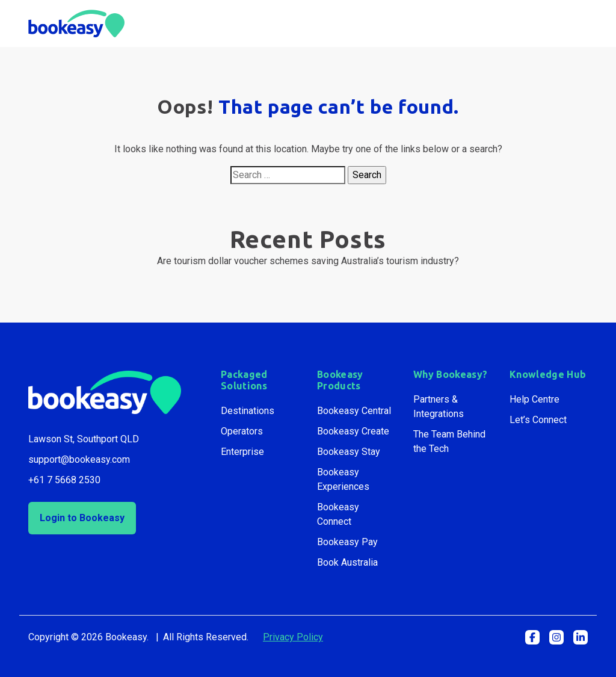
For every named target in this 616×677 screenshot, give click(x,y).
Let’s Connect (538, 420)
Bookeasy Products (340, 380)
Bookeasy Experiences (343, 479)
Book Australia (347, 562)
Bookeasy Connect (338, 514)
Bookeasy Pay (347, 542)
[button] (532, 637)
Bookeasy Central (354, 411)
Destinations (248, 411)
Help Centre (534, 399)
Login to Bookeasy (82, 518)
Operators (242, 431)
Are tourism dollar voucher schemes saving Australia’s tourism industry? (308, 261)
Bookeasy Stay (349, 452)
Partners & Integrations (439, 407)
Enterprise (242, 452)
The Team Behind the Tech (449, 441)
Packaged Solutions (244, 380)
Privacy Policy (293, 637)
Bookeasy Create (353, 431)
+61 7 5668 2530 (64, 480)
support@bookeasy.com (79, 459)
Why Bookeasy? (450, 374)
